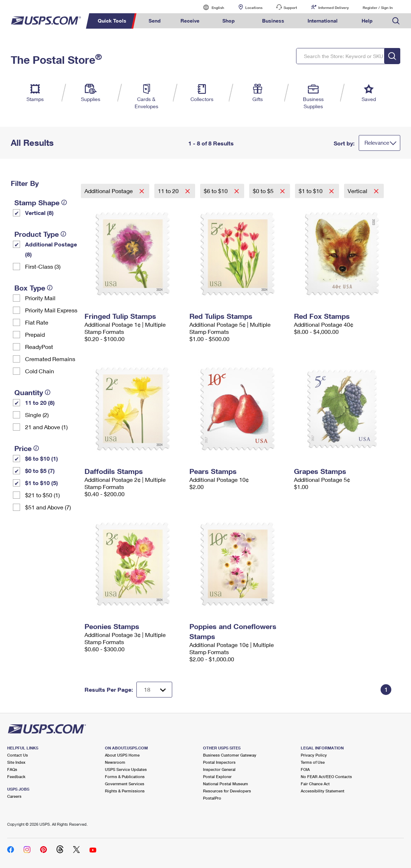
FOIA (305, 769)
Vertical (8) (39, 213)
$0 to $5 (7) (40, 471)
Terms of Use (313, 762)
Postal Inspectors (219, 762)
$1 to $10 (311, 191)
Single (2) (37, 415)
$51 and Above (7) (48, 507)
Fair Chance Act (315, 784)
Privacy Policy (314, 755)
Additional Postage (109, 191)
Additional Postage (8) (51, 249)
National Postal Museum (226, 784)
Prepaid (35, 334)
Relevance (377, 143)
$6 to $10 (216, 191)
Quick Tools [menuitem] (112, 21)
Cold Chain (40, 371)
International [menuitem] (323, 21)
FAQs (12, 769)
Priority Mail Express (51, 310)
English (211, 7)
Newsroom (115, 762)
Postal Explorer (217, 776)
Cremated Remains (50, 359)
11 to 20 (169, 191)
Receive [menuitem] (190, 21)
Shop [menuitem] (229, 21)
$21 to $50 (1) (42, 495)
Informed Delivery (333, 8)
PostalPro (212, 798)
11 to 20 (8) (40, 402)
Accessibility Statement (323, 791)
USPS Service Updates (126, 769)
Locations (254, 8)
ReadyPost (39, 347)
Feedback (16, 776)
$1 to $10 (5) (42, 483)
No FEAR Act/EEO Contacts (326, 776)
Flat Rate (37, 322)
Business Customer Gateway (230, 755)
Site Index (16, 762)
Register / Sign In (378, 8)
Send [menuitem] (155, 21)
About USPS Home (122, 755)
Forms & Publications (125, 776)
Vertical (358, 191)
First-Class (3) (43, 266)
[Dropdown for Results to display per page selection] (154, 690)
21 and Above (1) (46, 427)
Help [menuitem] (367, 21)
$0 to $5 (264, 191)
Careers (14, 796)
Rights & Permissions (125, 791)
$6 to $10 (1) (42, 458)
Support (290, 8)
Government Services (125, 784)
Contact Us (18, 755)
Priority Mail (40, 298)
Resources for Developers (227, 791)
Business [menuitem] (273, 21)
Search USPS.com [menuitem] (396, 21)
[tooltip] (64, 202)
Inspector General (219, 769)
